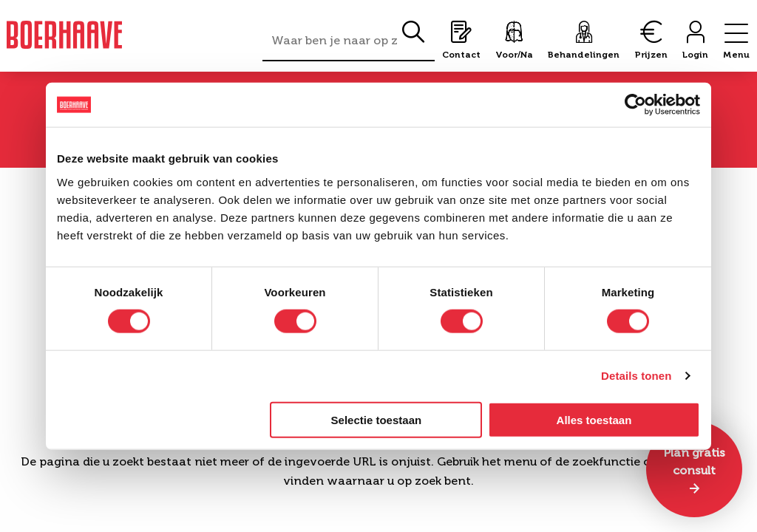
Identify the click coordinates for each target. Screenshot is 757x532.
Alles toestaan (594, 419)
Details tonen (636, 376)
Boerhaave (64, 35)
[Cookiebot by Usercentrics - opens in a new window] (635, 105)
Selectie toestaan (377, 419)
